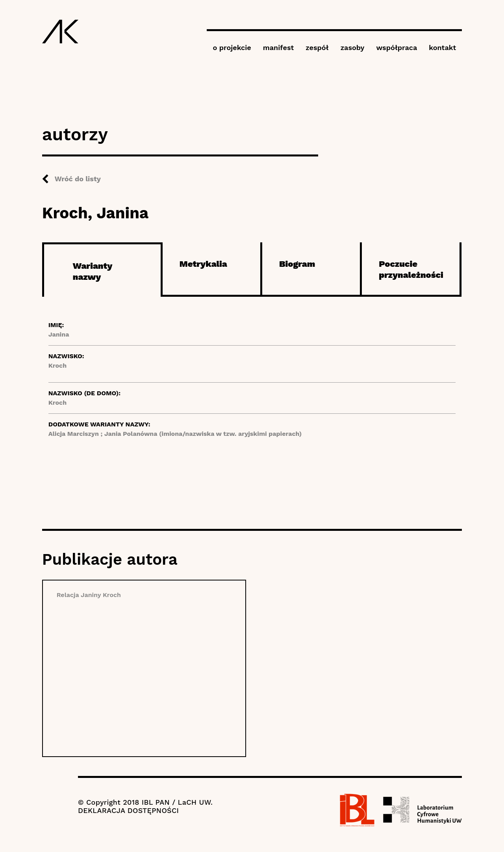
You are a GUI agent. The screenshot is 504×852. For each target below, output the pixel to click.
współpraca (397, 47)
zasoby (353, 47)
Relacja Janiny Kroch (89, 595)
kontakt (442, 47)
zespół (317, 47)
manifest (278, 47)
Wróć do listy (78, 179)
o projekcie (232, 47)
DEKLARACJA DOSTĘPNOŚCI (128, 810)
